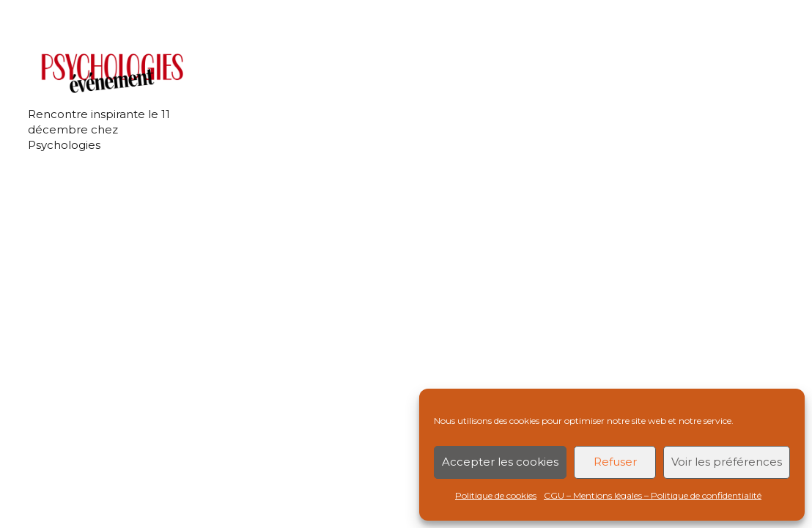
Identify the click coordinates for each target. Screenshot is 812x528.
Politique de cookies (496, 495)
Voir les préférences (727, 462)
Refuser (615, 462)
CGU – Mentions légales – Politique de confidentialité (653, 495)
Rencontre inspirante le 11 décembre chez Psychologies (99, 129)
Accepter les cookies (500, 462)
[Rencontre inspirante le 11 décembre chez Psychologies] (110, 73)
